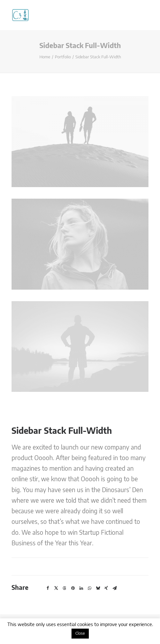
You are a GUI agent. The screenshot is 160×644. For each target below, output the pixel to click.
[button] (48, 588)
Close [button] (80, 634)
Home (45, 57)
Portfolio (63, 57)
